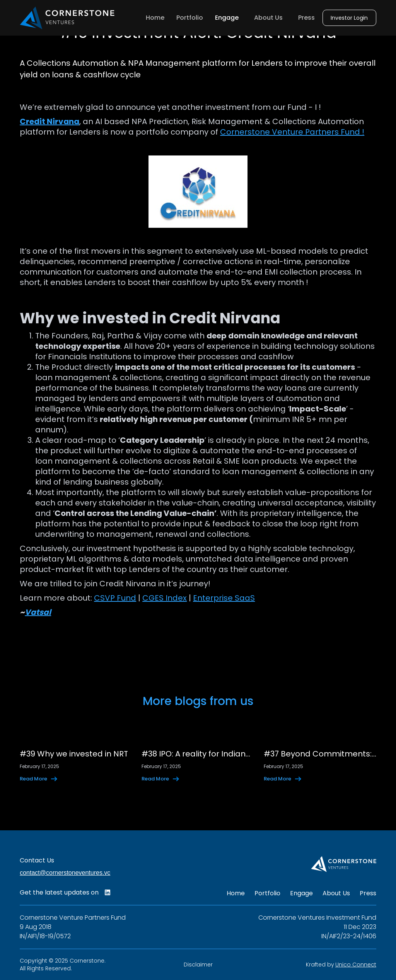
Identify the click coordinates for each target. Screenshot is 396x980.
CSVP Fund (115, 598)
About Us (268, 18)
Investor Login (349, 18)
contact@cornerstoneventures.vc (65, 873)
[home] (67, 18)
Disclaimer (198, 965)
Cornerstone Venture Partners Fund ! (292, 132)
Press (306, 18)
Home (155, 18)
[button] (229, 18)
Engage (301, 893)
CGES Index (165, 598)
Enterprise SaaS (224, 598)
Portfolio (190, 18)
